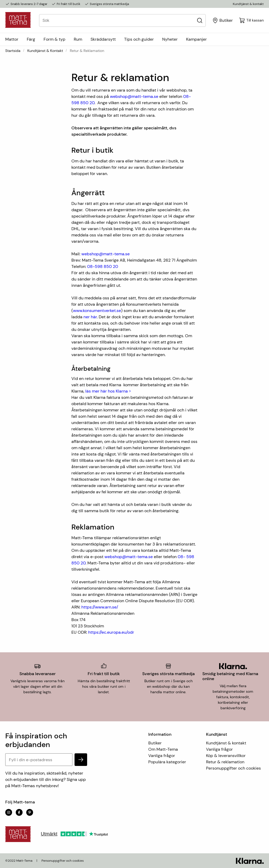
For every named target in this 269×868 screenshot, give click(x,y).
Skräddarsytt (103, 39)
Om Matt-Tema (163, 749)
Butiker (155, 743)
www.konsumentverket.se (97, 311)
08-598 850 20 (103, 266)
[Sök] (200, 20)
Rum (78, 39)
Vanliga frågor (162, 756)
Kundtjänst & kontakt (248, 4)
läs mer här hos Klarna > (108, 391)
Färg (31, 39)
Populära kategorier (167, 762)
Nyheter (170, 39)
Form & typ (54, 39)
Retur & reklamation (225, 762)
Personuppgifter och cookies (233, 768)
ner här (90, 317)
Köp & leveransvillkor (226, 756)
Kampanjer (196, 39)
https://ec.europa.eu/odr (111, 632)
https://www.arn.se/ (100, 607)
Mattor (12, 39)
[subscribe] (81, 760)
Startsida (13, 51)
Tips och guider (139, 39)
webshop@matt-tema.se (134, 96)
